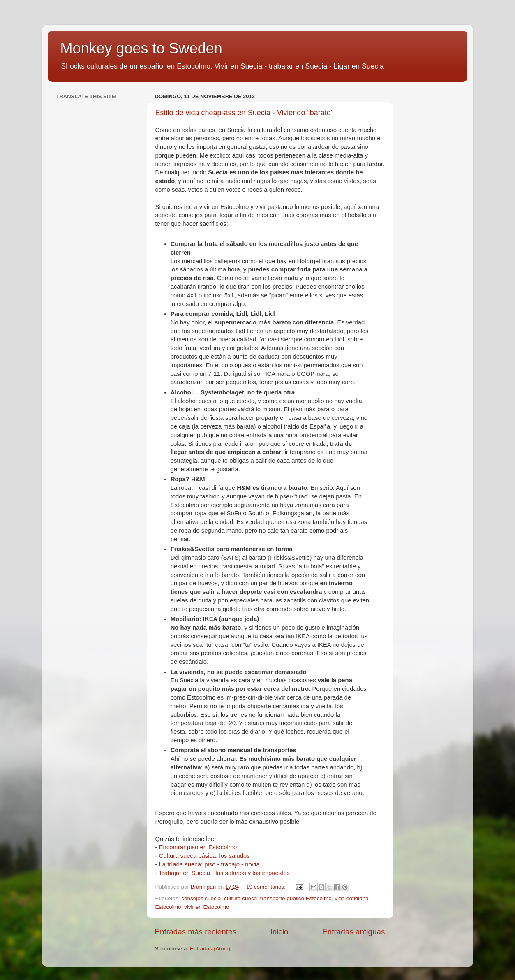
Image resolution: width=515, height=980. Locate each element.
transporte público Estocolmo (296, 898)
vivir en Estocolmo (207, 907)
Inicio (279, 932)
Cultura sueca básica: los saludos (204, 856)
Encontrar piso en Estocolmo (198, 847)
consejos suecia (201, 898)
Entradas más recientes (196, 932)
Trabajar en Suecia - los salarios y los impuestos (224, 873)
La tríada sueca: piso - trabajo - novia (209, 864)
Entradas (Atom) (210, 949)
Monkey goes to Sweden (141, 48)
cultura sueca (240, 898)
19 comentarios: (267, 887)
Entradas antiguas (353, 932)
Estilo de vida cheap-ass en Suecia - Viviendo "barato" (245, 113)
